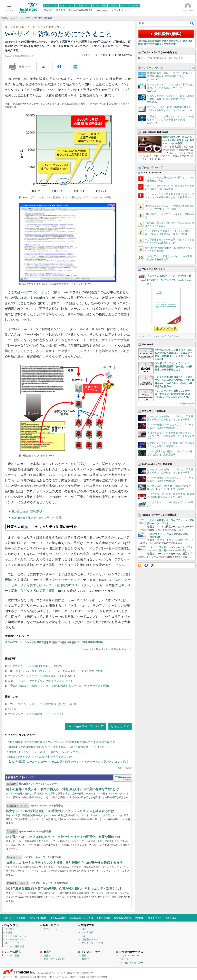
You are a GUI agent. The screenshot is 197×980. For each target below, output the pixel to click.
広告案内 (34, 977)
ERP (84, 929)
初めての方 (171, 918)
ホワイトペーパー (129, 956)
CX (83, 936)
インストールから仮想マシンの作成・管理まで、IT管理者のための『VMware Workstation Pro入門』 (172, 394)
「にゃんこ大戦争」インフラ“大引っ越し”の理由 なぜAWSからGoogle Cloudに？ (169, 280)
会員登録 (21, 918)
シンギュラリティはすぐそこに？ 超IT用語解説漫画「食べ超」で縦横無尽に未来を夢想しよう (174, 367)
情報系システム (90, 939)
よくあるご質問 (58, 918)
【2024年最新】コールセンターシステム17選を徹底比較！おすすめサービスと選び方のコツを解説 (68, 762)
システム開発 (12, 956)
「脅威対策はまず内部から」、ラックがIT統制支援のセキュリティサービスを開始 (58, 686)
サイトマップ (155, 918)
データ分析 (88, 932)
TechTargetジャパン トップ (85, 726)
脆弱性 (75, 104)
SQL (69, 642)
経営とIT (48, 956)
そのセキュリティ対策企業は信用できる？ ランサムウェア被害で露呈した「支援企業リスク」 (169, 197)
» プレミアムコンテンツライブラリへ (159, 336)
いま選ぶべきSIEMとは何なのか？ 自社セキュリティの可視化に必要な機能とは (63, 837)
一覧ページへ (187, 404)
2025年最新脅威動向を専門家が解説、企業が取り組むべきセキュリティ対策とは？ (64, 889)
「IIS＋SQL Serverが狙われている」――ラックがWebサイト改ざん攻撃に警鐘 (55, 671)
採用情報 (103, 977)
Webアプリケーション (36, 292)
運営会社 (92, 977)
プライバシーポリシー (68, 977)
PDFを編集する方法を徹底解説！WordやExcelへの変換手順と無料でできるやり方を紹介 (61, 742)
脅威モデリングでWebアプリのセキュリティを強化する (41, 681)
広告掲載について (123, 918)
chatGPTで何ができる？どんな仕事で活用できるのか (40, 757)
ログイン (8, 918)
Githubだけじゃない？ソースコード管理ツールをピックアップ (46, 752)
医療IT (85, 956)
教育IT (85, 959)
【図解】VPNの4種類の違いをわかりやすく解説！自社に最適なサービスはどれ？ (58, 747)
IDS (60, 642)
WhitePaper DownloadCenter (122, 778)
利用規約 (140, 918)
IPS (51, 642)
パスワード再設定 (38, 918)
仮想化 (9, 932)
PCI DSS (75, 585)
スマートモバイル (15, 939)
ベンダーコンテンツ (152, 68)
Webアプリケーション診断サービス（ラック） (36, 714)
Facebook (146, 565)
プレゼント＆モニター (132, 963)
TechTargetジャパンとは (81, 918)
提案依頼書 (47, 591)
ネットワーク (12, 943)
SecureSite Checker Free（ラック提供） (39, 518)
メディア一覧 (10, 977)
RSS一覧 (124, 959)
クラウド (10, 929)
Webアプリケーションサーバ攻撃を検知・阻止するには (41, 676)
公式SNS (23, 977)
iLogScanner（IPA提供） (29, 511)
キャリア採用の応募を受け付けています (162, 58)
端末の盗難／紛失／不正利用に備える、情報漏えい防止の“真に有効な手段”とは (62, 789)
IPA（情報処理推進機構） (91, 642)
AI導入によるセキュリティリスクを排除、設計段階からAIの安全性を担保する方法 (64, 863)
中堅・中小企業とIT (54, 959)
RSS (140, 565)
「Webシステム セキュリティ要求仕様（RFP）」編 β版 (42, 704)
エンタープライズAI (92, 943)
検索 (192, 23)
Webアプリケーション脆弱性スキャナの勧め (35, 666)
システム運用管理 (15, 947)
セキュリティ (120, 726)
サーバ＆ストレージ (16, 936)
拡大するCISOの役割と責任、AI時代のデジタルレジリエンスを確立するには (60, 811)
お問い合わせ (103, 918)
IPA (123, 464)
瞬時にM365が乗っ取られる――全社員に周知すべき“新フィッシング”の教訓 (178, 140)
